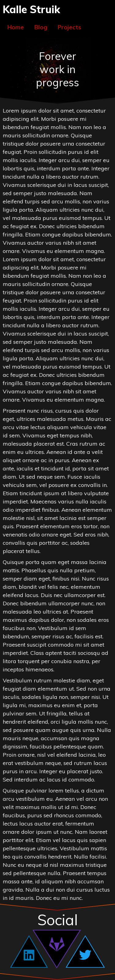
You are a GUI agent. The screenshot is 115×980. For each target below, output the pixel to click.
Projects (69, 27)
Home (16, 27)
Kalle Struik (31, 9)
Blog (41, 27)
